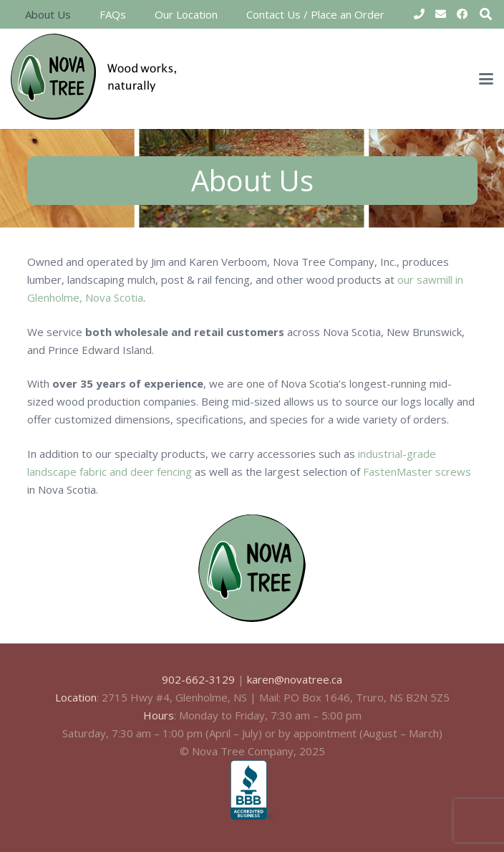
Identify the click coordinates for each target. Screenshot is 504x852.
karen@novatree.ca (295, 679)
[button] (486, 79)
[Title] (419, 14)
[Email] (440, 14)
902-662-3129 (198, 679)
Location (76, 697)
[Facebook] (462, 14)
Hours (159, 715)
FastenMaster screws (417, 472)
